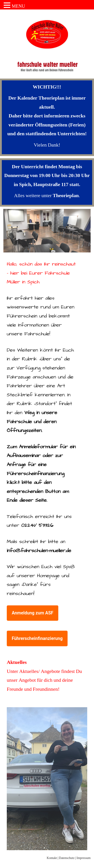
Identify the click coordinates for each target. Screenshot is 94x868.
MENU (18, 6)
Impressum (84, 858)
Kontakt (52, 858)
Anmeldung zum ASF (35, 615)
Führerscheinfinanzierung (40, 640)
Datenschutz (67, 858)
